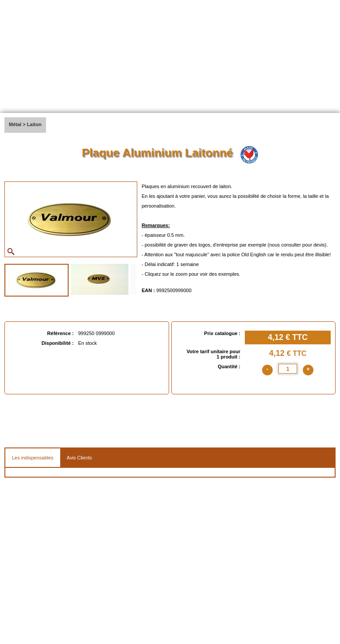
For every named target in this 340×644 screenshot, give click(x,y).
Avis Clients (79, 458)
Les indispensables (33, 458)
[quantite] (288, 369)
